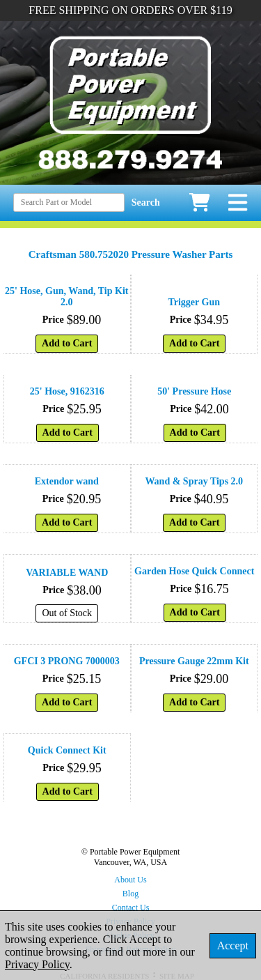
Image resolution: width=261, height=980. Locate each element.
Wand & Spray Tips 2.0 (194, 481)
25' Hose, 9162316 (67, 391)
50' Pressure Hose (194, 391)
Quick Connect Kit (67, 750)
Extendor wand (67, 481)
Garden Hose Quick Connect (194, 571)
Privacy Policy (37, 964)
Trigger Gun (194, 302)
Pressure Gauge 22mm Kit (194, 661)
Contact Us (131, 908)
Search (146, 202)
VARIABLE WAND (67, 573)
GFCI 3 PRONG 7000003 (67, 661)
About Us (130, 880)
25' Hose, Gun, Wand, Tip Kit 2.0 (66, 297)
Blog (130, 894)
